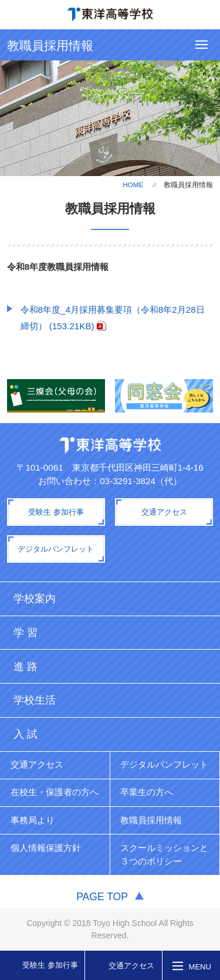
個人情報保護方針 (46, 848)
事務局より (33, 820)
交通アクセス (131, 966)
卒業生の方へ (147, 792)
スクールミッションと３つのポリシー (164, 854)
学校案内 (35, 599)
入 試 (26, 734)
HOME (133, 185)
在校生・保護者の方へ (55, 792)
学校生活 (35, 700)
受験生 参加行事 (50, 965)
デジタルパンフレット (164, 764)
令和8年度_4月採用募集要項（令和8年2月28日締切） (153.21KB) (113, 318)
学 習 (26, 633)
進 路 (26, 667)
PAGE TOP (102, 897)
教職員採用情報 (151, 820)
